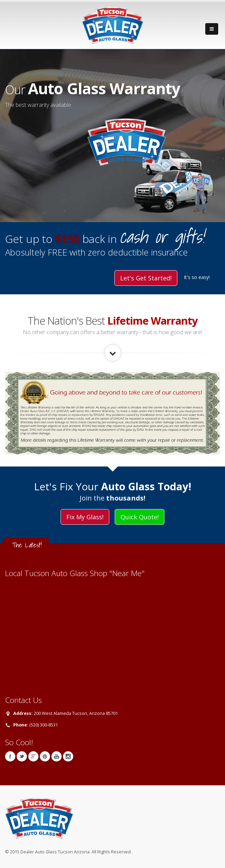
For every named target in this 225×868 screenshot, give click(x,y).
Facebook (10, 756)
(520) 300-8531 (44, 725)
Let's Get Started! (146, 278)
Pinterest (45, 756)
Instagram (68, 756)
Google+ (33, 756)
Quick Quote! (140, 517)
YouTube (57, 756)
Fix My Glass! (85, 517)
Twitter (22, 756)
